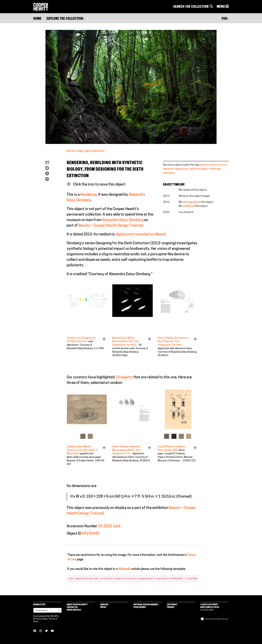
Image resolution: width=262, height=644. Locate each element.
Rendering (89, 195)
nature (203, 165)
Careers (104, 605)
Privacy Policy (41, 619)
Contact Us (72, 607)
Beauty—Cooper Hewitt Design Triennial (111, 226)
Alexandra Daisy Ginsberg (123, 220)
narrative (168, 169)
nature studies (199, 169)
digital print (182, 169)
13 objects (124, 377)
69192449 (91, 534)
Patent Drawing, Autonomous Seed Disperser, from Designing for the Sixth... (173, 342)
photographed (192, 202)
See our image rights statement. (86, 151)
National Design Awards (146, 605)
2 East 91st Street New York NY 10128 (210, 606)
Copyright (172, 605)
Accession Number (82, 526)
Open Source (140, 607)
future (223, 165)
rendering (215, 169)
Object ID (74, 534)
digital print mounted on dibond (141, 235)
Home (37, 19)
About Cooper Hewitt (77, 605)
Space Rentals (74, 610)
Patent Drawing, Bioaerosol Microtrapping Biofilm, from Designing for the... (126, 450)
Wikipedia (124, 569)
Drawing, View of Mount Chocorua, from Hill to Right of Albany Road (82, 450)
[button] (223, 7)
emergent (169, 173)
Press (103, 607)
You (225, 19)
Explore (66, 19)
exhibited (189, 206)
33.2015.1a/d (109, 526)
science (213, 165)
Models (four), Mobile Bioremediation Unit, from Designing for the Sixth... (126, 342)
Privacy (171, 607)
